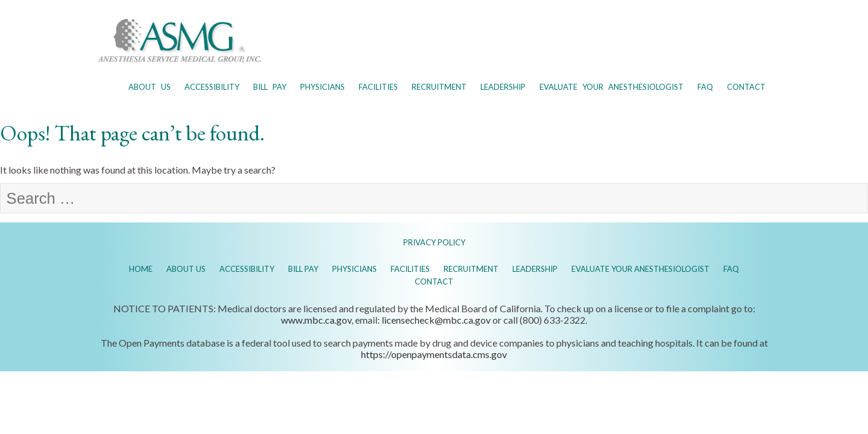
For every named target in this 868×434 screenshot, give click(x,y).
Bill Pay (270, 87)
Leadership (503, 87)
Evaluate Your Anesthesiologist (612, 87)
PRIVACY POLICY (434, 242)
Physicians (322, 87)
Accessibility (212, 87)
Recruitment (439, 87)
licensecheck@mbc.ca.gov (436, 320)
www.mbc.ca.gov (316, 320)
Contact (746, 87)
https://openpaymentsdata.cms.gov (434, 354)
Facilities (378, 87)
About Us (149, 87)
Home (141, 269)
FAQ (705, 87)
